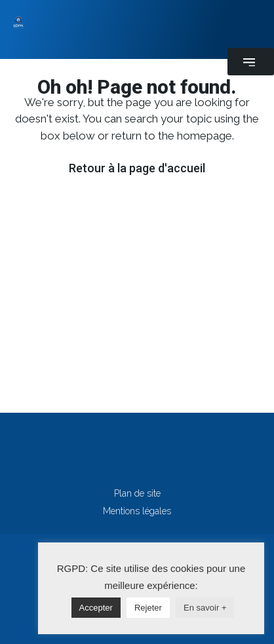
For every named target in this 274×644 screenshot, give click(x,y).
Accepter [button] (96, 608)
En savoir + (205, 608)
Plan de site (137, 493)
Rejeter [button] (148, 608)
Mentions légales (137, 511)
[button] (251, 62)
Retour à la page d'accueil (137, 168)
